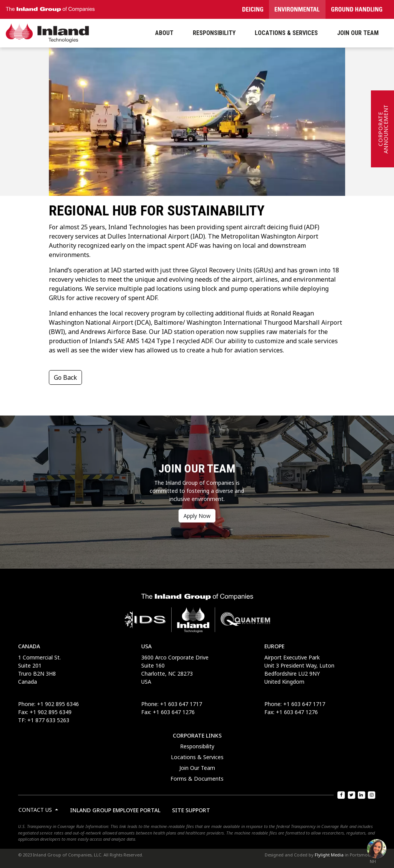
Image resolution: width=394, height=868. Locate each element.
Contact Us (36, 810)
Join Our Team (197, 768)
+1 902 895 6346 (58, 704)
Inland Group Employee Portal (115, 810)
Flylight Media (329, 855)
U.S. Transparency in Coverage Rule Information (63, 826)
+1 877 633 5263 (48, 720)
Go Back (65, 377)
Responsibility (197, 746)
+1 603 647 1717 (181, 704)
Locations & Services (197, 757)
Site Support (191, 810)
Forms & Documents (197, 779)
